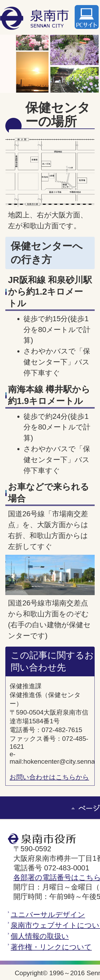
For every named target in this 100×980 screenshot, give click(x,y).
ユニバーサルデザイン (48, 915)
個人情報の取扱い (40, 936)
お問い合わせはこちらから (49, 777)
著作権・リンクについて (51, 947)
